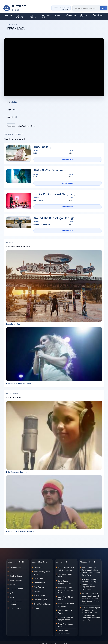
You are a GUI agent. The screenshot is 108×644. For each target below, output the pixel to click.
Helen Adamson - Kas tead (17, 472)
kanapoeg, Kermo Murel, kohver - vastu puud (66, 590)
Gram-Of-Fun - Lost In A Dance (19, 384)
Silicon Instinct (15, 567)
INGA (14, 102)
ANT (11, 593)
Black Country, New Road (42, 573)
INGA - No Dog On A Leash (50, 170)
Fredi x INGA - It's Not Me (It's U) (54, 194)
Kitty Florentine (15, 608)
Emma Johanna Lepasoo (16, 603)
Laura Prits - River (13, 324)
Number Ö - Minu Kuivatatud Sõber (20, 531)
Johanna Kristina (16, 589)
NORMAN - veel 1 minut (65, 575)
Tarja (11, 572)
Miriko (12, 597)
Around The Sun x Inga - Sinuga (54, 218)
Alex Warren (39, 587)
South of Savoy (16, 576)
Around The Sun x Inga (42, 224)
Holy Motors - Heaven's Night (64, 632)
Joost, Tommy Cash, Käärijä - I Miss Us (66, 569)
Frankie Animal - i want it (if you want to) (67, 618)
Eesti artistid (20, 16)
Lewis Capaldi (39, 578)
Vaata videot (67, 159)
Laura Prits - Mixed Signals (65, 598)
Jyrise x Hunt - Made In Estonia (66, 605)
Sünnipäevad (98, 15)
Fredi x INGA (38, 200)
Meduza (37, 591)
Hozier (36, 608)
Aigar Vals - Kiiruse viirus (65, 625)
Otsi (103, 8)
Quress (12, 585)
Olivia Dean (38, 567)
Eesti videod (33, 16)
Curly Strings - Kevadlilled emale (64, 582)
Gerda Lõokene (16, 580)
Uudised (58, 15)
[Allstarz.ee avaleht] (15, 8)
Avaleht (8, 15)
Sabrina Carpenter (41, 600)
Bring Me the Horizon (42, 604)
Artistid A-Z (46, 16)
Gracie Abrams (40, 596)
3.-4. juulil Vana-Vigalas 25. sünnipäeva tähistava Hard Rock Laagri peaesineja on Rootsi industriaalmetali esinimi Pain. (91, 614)
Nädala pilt (83, 16)
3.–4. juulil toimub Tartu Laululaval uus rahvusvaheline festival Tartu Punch (91, 571)
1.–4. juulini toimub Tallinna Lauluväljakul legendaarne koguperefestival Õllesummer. (90, 584)
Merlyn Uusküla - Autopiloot (65, 612)
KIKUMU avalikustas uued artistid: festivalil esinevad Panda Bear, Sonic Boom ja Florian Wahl (91, 598)
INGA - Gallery (42, 147)
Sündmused (71, 15)
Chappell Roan (40, 583)
